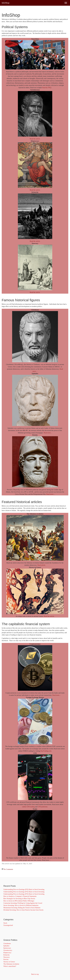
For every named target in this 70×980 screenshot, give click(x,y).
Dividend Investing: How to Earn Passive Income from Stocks (23, 910)
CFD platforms (43, 807)
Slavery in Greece (9, 962)
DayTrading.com (46, 751)
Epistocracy (7, 948)
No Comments (8, 869)
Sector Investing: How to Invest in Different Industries (21, 905)
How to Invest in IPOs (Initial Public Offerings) (19, 901)
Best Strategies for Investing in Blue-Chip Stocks (19, 899)
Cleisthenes (7, 944)
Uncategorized (8, 925)
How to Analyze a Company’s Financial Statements (20, 896)
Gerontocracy (8, 950)
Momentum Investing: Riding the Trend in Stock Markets (22, 908)
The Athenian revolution (11, 964)
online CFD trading (28, 807)
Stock (5, 923)
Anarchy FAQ (47, 88)
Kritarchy (7, 955)
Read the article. (35, 139)
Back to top (35, 974)
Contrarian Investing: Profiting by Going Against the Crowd (23, 903)
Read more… (48, 433)
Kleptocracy (7, 953)
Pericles (6, 959)
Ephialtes (6, 946)
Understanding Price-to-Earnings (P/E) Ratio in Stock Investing (24, 889)
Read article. (42, 565)
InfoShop (6, 3)
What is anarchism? (10, 966)
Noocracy (7, 957)
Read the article (49, 616)
